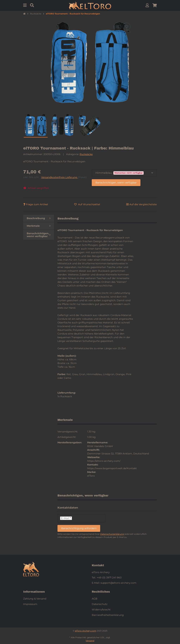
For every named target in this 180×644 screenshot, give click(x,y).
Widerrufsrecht (101, 610)
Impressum (30, 604)
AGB (95, 599)
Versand (90, 641)
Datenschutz (100, 604)
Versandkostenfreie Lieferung (60, 177)
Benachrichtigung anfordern (79, 528)
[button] (147, 5)
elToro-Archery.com (86, 631)
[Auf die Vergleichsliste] (117, 27)
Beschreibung (39, 218)
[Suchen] (32, 5)
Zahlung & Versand (35, 599)
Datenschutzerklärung (112, 534)
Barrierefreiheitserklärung (108, 615)
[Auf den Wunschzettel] (127, 27)
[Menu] (25, 5)
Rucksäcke (86, 154)
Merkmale (39, 226)
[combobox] (124, 173)
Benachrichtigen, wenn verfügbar (116, 183)
